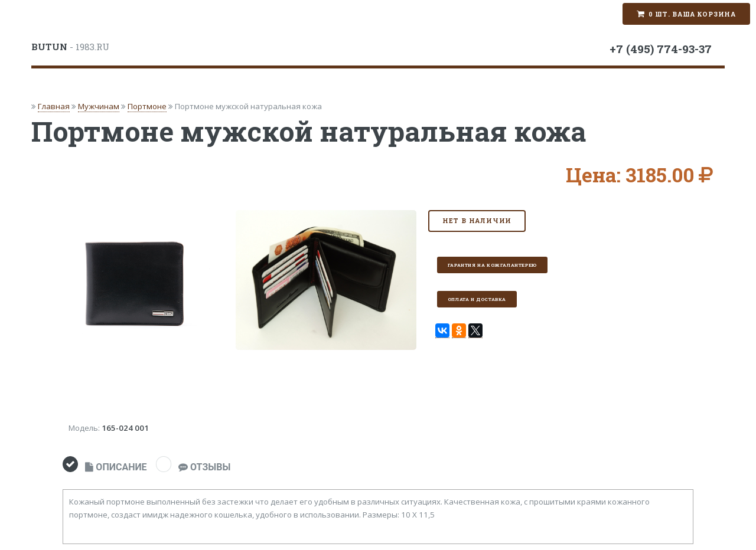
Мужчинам (99, 106)
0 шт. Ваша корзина (692, 14)
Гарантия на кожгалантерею (492, 265)
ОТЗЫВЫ (204, 467)
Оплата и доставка (477, 299)
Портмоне (147, 106)
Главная (54, 106)
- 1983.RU (70, 47)
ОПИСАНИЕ (116, 467)
